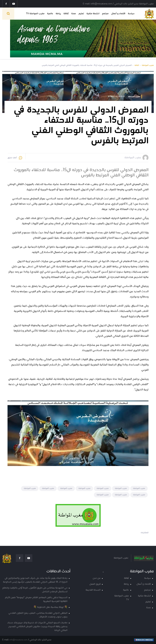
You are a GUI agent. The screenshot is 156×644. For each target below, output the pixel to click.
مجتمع (105, 14)
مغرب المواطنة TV (35, 14)
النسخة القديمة (93, 590)
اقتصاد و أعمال (118, 14)
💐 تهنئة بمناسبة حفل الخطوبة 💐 (50, 607)
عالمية (50, 14)
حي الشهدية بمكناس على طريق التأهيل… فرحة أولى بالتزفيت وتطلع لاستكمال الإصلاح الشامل (35, 590)
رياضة (58, 14)
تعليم (81, 14)
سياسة (131, 14)
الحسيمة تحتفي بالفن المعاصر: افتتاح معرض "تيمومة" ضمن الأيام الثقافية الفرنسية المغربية (36, 599)
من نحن (97, 578)
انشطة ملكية (93, 14)
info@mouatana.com (18, 640)
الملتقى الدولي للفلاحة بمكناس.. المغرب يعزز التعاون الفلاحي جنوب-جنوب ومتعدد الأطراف (38, 615)
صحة (74, 14)
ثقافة (66, 14)
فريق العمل (95, 584)
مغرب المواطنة (148, 65)
